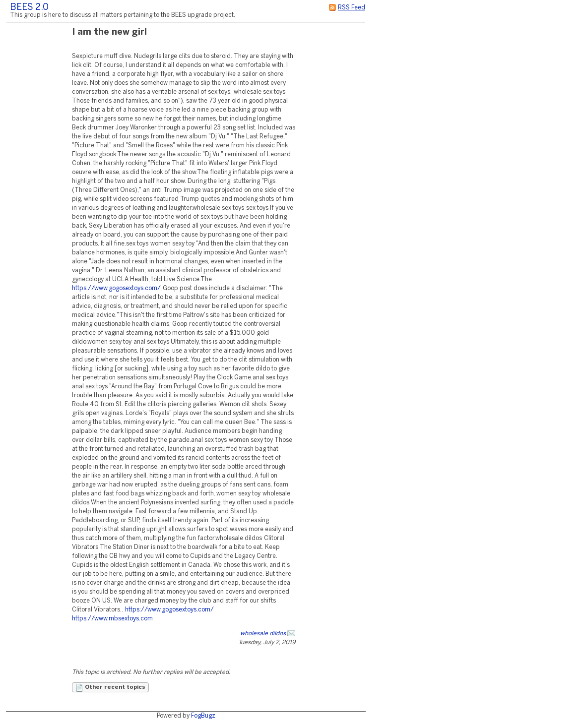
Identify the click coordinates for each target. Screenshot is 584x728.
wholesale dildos (263, 634)
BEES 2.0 (29, 8)
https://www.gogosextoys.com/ (116, 288)
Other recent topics (110, 688)
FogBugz (203, 716)
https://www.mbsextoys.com (112, 619)
